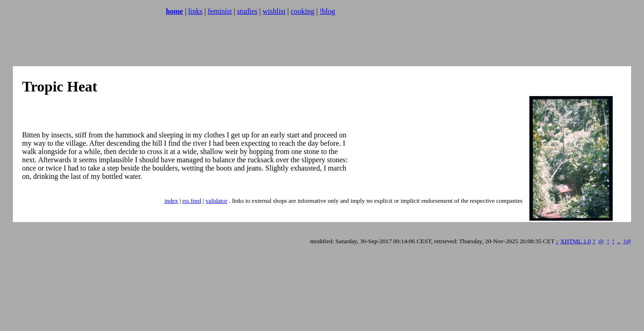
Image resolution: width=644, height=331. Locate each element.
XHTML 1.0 (576, 241)
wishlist (274, 11)
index (171, 201)
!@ (627, 241)
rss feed (192, 201)
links (195, 11)
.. (619, 241)
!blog (327, 11)
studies (247, 11)
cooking (302, 11)
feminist (220, 11)
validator (217, 201)
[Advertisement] (171, 44)
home (174, 11)
